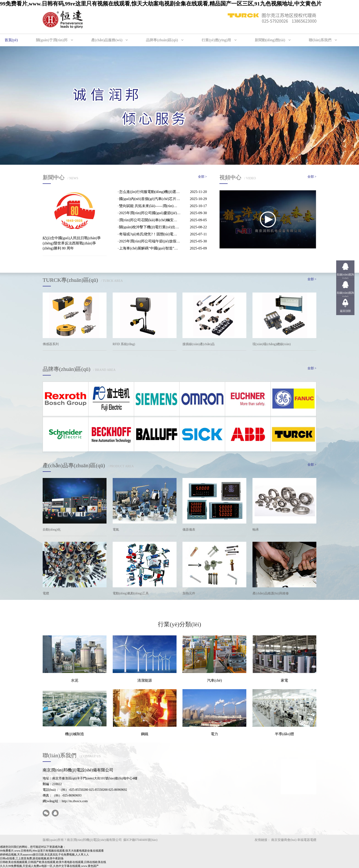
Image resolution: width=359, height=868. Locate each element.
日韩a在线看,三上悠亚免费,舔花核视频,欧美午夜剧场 (32, 858)
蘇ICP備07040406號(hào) (140, 840)
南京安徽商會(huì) (284, 840)
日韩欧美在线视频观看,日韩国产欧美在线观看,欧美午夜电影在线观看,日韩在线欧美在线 (53, 862)
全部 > (202, 177)
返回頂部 (345, 311)
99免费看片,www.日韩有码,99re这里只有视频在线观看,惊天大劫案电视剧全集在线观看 (52, 851)
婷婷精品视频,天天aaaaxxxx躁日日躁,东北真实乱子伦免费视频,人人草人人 (44, 855)
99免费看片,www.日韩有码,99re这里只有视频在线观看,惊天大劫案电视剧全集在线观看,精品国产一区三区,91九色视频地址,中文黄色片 (161, 4)
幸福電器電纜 (307, 840)
